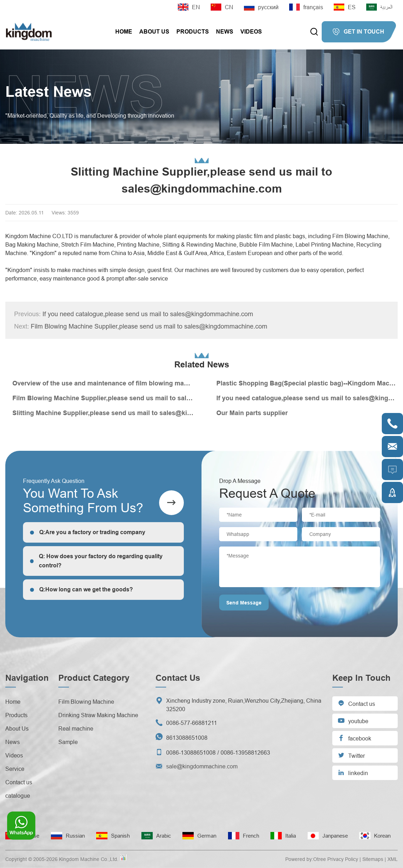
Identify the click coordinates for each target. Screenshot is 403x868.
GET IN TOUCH (358, 32)
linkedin (353, 772)
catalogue (18, 796)
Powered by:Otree (306, 859)
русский (261, 7)
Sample (68, 742)
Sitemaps (373, 859)
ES (345, 7)
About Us (154, 32)
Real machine (76, 728)
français (306, 7)
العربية (379, 7)
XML (393, 859)
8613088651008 (187, 738)
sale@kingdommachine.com (202, 766)
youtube (353, 721)
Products (193, 32)
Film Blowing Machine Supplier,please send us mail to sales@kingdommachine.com (141, 326)
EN (189, 7)
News (225, 32)
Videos (251, 32)
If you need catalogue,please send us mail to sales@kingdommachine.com (134, 314)
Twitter (351, 755)
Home (124, 32)
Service (15, 769)
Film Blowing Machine (86, 702)
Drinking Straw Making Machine (98, 715)
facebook (354, 738)
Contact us (19, 782)
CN (222, 7)
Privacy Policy (343, 859)
